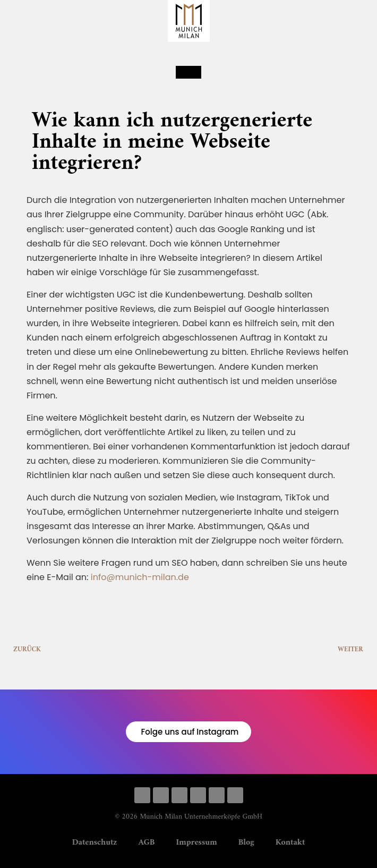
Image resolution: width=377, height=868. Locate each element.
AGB (147, 843)
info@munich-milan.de (140, 577)
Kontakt (290, 843)
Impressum (196, 843)
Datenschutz (95, 843)
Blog (246, 843)
